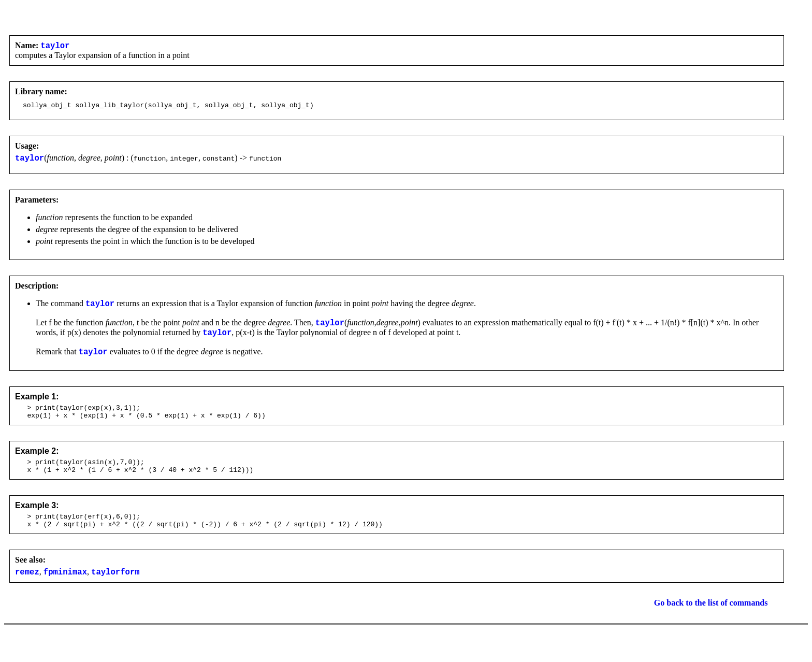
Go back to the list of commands (711, 624)
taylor (55, 47)
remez (27, 593)
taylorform (115, 593)
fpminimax (65, 593)
